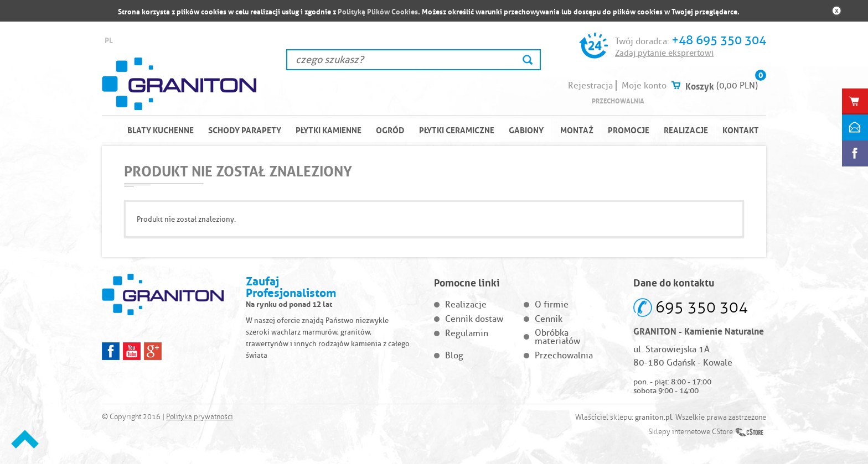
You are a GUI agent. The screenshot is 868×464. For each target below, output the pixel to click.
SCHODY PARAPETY (245, 129)
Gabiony (526, 129)
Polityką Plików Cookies (378, 11)
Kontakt (741, 129)
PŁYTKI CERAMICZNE (457, 129)
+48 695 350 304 (719, 40)
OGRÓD (390, 129)
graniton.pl (653, 417)
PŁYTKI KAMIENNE (329, 129)
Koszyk (700, 85)
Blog (454, 355)
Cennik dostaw (474, 319)
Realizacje (686, 129)
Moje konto (644, 85)
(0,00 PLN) (737, 85)
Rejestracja (590, 85)
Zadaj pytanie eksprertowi (664, 53)
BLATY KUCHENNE (161, 129)
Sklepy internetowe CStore (691, 432)
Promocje (629, 129)
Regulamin (467, 333)
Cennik (549, 319)
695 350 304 (702, 307)
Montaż (577, 129)
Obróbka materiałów (557, 337)
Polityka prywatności (200, 417)
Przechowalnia (618, 100)
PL (109, 40)
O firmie (552, 304)
